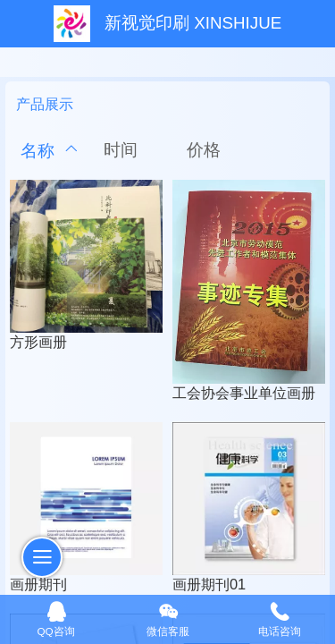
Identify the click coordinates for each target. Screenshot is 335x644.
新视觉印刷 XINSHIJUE (193, 23)
